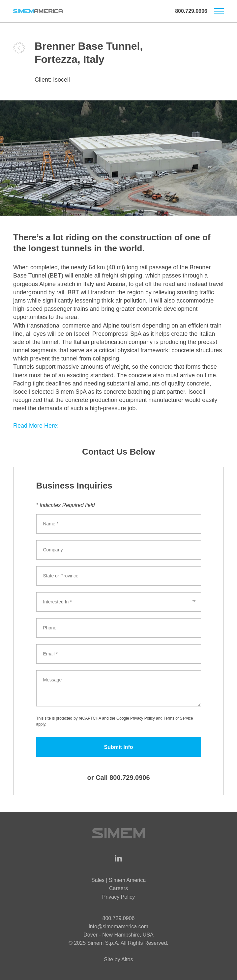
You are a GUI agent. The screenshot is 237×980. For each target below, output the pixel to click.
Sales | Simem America (118, 880)
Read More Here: (36, 426)
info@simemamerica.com (118, 927)
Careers (118, 888)
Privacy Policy (143, 718)
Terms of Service (178, 718)
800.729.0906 (191, 11)
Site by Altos (118, 959)
